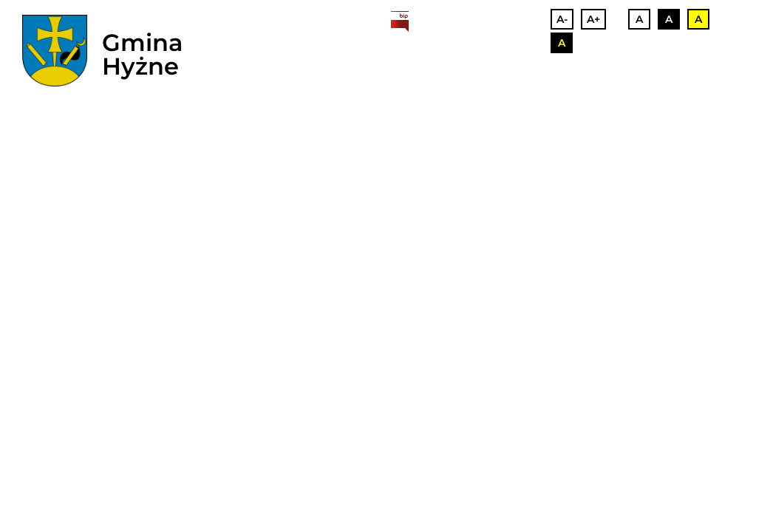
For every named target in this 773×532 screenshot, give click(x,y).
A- (562, 19)
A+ (593, 19)
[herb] (55, 51)
